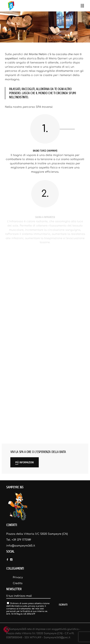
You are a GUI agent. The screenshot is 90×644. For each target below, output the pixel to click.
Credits (18, 583)
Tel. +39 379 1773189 (19, 540)
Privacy (18, 577)
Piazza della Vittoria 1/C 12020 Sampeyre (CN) (37, 534)
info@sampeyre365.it (21, 546)
